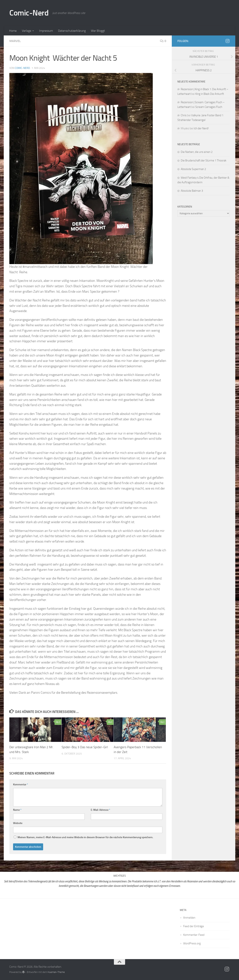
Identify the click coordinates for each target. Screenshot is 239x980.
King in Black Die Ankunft (210, 94)
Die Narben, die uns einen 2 (197, 152)
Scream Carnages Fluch (209, 107)
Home (13, 31)
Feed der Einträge (194, 926)
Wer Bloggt (98, 31)
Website (18, 823)
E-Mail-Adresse (100, 810)
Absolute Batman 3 (192, 191)
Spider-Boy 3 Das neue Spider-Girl (85, 747)
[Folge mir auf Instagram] (227, 41)
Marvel (15, 41)
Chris (184, 115)
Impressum (46, 31)
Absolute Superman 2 (193, 169)
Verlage (27, 31)
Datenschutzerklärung (72, 31)
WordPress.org (192, 943)
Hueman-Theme (56, 972)
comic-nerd (22, 68)
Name (17, 810)
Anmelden (189, 918)
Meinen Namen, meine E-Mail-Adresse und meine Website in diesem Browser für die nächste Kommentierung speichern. (85, 837)
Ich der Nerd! (201, 128)
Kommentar (21, 785)
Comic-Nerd (29, 13)
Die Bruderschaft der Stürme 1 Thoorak (204, 161)
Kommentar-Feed (194, 935)
